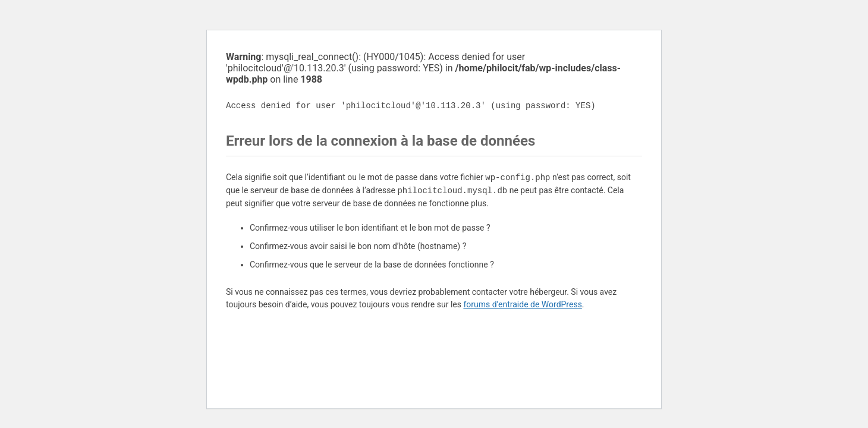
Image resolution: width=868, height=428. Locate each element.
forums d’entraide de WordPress (522, 304)
